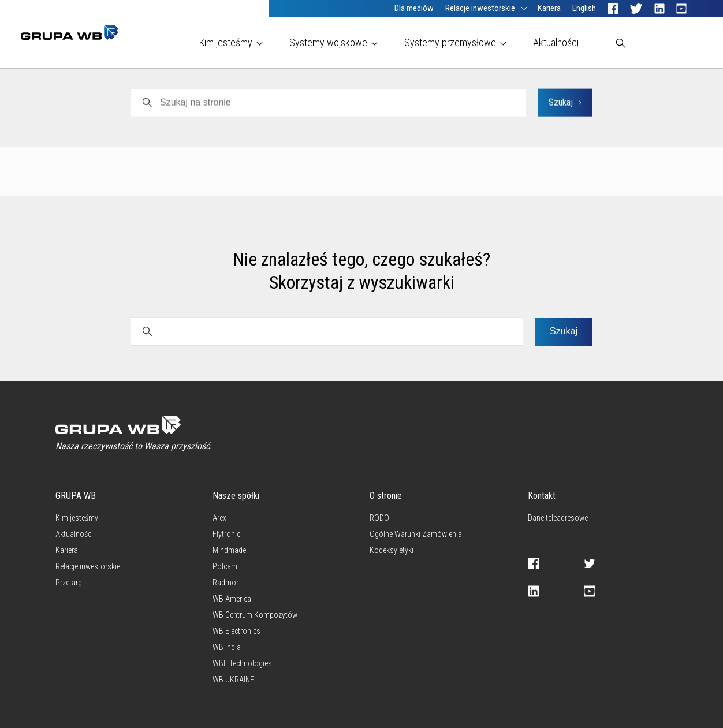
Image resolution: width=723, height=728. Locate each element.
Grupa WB (316, 126)
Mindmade (213, 126)
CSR (578, 126)
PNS (122, 126)
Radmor (265, 126)
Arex (435, 126)
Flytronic (477, 126)
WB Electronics (380, 126)
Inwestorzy (532, 126)
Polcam (162, 126)
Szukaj (564, 331)
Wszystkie (77, 126)
